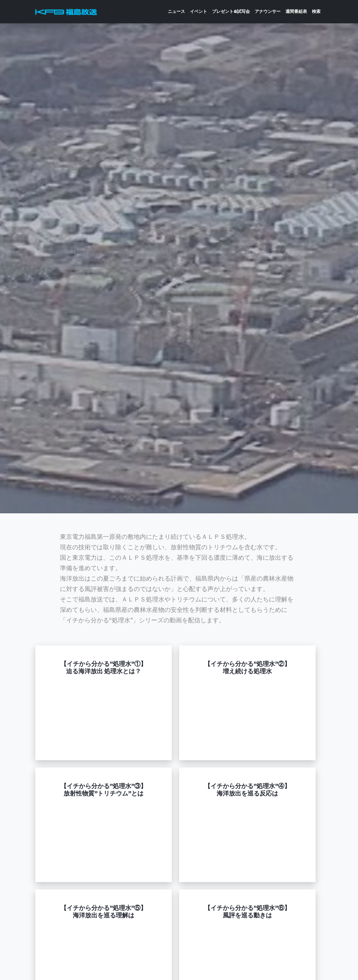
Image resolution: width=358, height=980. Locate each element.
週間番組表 (296, 11)
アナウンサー (268, 11)
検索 (316, 11)
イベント (199, 11)
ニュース (176, 11)
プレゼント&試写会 (231, 11)
